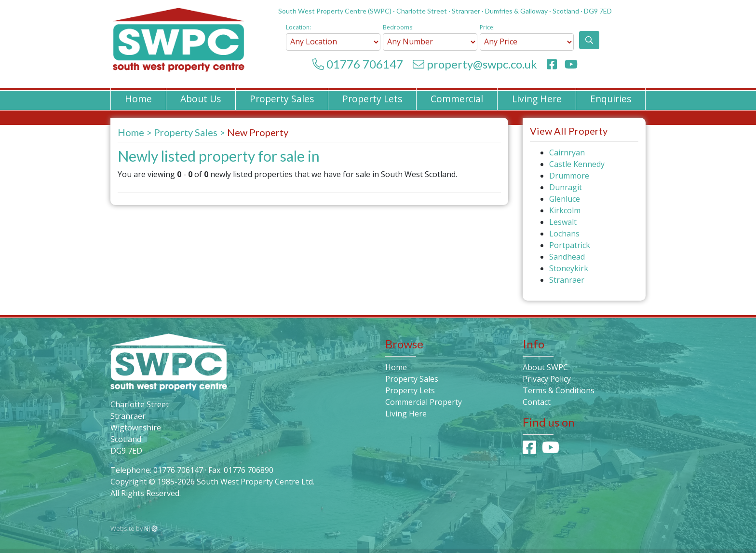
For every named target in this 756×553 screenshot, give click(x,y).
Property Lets (372, 99)
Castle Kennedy (577, 164)
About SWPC (545, 367)
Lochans (564, 234)
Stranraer (567, 280)
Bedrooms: (398, 27)
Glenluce (565, 199)
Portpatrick (570, 245)
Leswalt (563, 222)
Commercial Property (424, 402)
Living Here (537, 99)
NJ (151, 528)
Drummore (569, 176)
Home (138, 99)
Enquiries (611, 99)
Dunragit (566, 187)
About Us (201, 99)
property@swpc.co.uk (482, 64)
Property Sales (282, 99)
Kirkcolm (565, 210)
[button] (589, 40)
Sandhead (567, 257)
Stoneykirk (569, 268)
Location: (298, 27)
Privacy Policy (547, 379)
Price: (487, 27)
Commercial (457, 99)
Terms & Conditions (559, 390)
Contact (537, 402)
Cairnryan (567, 152)
